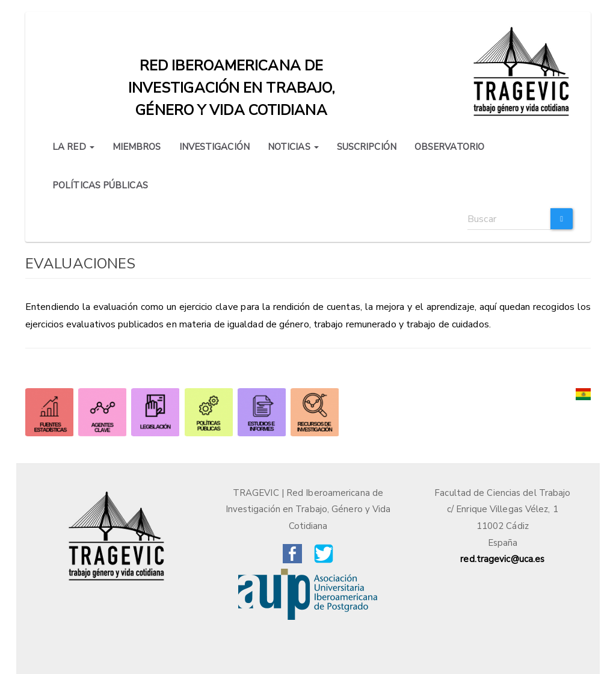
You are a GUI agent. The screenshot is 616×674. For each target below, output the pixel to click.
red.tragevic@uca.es (502, 559)
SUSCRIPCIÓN (367, 147)
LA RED (73, 147)
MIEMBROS (137, 147)
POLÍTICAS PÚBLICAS (100, 185)
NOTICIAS (293, 147)
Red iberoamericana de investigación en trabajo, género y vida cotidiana (232, 69)
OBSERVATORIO (449, 147)
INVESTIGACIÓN (214, 147)
